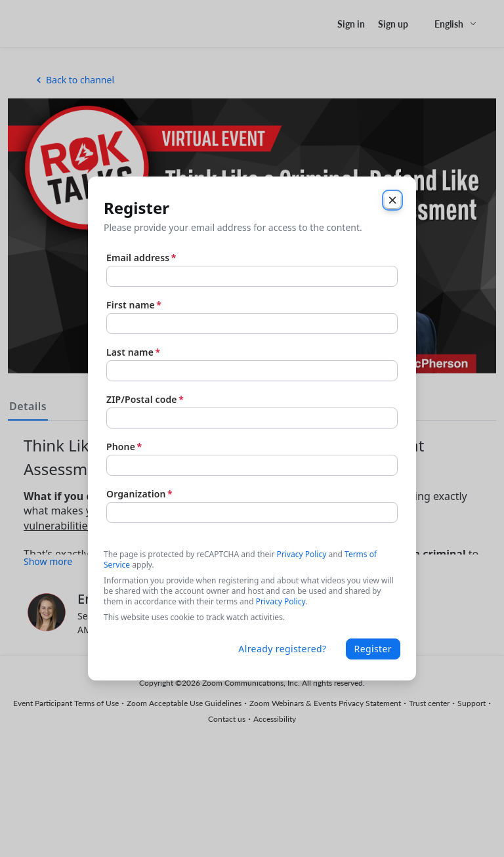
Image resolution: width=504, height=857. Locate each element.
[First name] (252, 324)
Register (373, 649)
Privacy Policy (302, 554)
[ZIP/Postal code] (252, 418)
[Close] (392, 200)
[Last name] (252, 371)
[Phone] (252, 465)
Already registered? (282, 649)
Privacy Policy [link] (281, 602)
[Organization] (252, 512)
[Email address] (252, 276)
